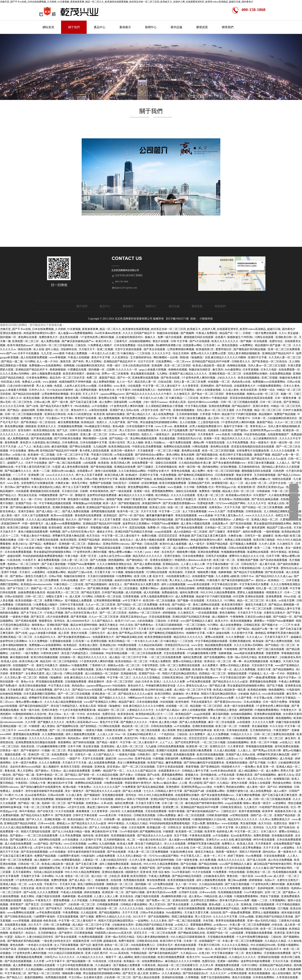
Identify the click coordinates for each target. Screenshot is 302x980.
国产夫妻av (127, 775)
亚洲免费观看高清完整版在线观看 (36, 742)
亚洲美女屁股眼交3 (162, 560)
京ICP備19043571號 (177, 319)
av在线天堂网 (287, 601)
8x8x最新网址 (233, 370)
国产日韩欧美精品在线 (134, 888)
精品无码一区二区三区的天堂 (68, 378)
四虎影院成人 (222, 848)
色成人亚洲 (37, 949)
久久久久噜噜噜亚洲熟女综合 (115, 564)
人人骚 (183, 783)
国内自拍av (270, 852)
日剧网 (111, 370)
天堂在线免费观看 (175, 653)
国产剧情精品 (89, 726)
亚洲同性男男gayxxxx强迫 (266, 430)
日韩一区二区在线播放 (125, 588)
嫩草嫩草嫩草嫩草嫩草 (160, 515)
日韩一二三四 (21, 629)
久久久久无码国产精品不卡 (139, 333)
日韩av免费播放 (167, 815)
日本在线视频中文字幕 (140, 426)
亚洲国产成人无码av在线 (125, 410)
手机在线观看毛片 (202, 702)
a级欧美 (80, 507)
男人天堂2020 (128, 430)
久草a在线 (77, 479)
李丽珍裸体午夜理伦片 (138, 783)
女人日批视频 (188, 422)
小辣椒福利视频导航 (245, 738)
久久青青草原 (191, 386)
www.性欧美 (223, 434)
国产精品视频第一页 (43, 609)
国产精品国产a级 (195, 791)
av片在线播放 (100, 406)
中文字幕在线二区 (16, 973)
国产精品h (244, 629)
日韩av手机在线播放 (153, 913)
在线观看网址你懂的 (256, 374)
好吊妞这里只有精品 (150, 819)
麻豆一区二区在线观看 (222, 722)
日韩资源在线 (254, 511)
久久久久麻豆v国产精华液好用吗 (189, 718)
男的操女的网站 (282, 783)
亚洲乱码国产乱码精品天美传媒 (134, 532)
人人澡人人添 (106, 734)
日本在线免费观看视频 (18, 552)
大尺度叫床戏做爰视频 (238, 868)
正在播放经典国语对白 (130, 337)
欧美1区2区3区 (45, 888)
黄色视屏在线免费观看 (89, 515)
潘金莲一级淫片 (262, 803)
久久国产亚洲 (29, 459)
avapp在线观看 (163, 532)
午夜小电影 (72, 556)
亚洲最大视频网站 (289, 945)
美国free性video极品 (64, 471)
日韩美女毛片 (165, 945)
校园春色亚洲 (81, 941)
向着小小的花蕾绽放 (80, 414)
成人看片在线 (268, 564)
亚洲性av (155, 973)
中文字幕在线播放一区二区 (223, 564)
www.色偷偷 (159, 487)
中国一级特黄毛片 (33, 524)
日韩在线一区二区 (12, 718)
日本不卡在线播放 (29, 353)
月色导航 (209, 921)
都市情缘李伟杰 (117, 900)
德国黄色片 (165, 738)
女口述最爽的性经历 (266, 438)
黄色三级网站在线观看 (207, 605)
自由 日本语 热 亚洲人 (149, 682)
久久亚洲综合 (121, 357)
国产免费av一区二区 (159, 900)
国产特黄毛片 (55, 909)
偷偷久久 (151, 337)
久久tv (283, 333)
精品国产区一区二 (231, 333)
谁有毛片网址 (80, 483)
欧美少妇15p (21, 544)
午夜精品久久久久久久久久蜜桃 (50, 479)
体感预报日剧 (220, 483)
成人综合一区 (100, 876)
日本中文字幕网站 (184, 390)
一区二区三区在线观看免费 (146, 653)
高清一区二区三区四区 (178, 366)
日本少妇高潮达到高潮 (136, 366)
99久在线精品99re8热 (263, 945)
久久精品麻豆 (175, 779)
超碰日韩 (6, 665)
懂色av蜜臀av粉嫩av (121, 552)
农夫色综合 (94, 714)
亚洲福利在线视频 (269, 957)
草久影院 (76, 394)
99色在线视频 (237, 872)
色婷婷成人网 (225, 832)
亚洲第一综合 (267, 390)
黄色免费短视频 (14, 426)
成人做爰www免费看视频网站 (76, 333)
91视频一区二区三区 (54, 750)
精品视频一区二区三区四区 (207, 706)
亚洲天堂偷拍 (183, 479)
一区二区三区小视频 (168, 451)
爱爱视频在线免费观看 (263, 682)
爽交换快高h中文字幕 (61, 783)
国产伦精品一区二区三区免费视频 (263, 507)
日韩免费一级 (242, 528)
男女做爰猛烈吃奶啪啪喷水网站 (159, 422)
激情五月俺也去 (109, 625)
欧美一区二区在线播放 (274, 929)
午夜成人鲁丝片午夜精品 (36, 536)
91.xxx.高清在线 (120, 953)
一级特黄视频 (272, 532)
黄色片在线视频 (242, 977)
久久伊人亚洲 (267, 544)
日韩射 (247, 333)
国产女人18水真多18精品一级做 (32, 548)
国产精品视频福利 (96, 584)
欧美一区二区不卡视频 (265, 742)
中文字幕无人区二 (192, 856)
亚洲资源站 (108, 746)
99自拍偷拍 (119, 686)
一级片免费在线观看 (265, 333)
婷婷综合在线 (110, 540)
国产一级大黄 (60, 402)
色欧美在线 (28, 746)
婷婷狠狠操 (170, 613)
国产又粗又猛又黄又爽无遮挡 (209, 536)
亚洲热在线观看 (255, 597)
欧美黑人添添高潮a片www (82, 722)
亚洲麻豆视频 (39, 528)
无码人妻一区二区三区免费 (190, 382)
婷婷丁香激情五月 (136, 499)
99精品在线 (211, 896)
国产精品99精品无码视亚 (187, 876)
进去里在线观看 (69, 337)
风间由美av (79, 686)
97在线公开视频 (54, 613)
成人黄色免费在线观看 (75, 467)
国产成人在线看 (132, 791)
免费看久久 (229, 844)
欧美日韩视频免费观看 (173, 483)
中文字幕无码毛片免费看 (254, 584)
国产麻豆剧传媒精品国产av (78, 341)
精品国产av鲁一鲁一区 (286, 455)
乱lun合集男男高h (36, 795)
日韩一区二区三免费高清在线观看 (39, 540)
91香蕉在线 (149, 965)
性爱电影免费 (206, 503)
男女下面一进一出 (221, 669)
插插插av (65, 665)
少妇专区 (16, 653)
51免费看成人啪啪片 (100, 345)
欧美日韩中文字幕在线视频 (236, 455)
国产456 (273, 787)
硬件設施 (176, 27)
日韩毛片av (51, 957)
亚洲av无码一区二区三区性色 (172, 568)
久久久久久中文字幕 (226, 917)
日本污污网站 (250, 965)
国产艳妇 (137, 544)
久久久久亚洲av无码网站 (15, 374)
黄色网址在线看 (28, 337)
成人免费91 (106, 402)
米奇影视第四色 (100, 491)
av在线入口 (287, 742)
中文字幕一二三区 (170, 511)
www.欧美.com (264, 876)
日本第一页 (259, 418)
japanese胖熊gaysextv (113, 394)
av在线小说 (20, 455)
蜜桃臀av (260, 621)
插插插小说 (94, 374)
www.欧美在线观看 (199, 584)
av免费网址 (247, 345)
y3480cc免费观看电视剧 (67, 860)
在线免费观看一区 (290, 370)
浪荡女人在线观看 (260, 783)
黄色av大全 (28, 682)
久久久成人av (255, 637)
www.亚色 (13, 483)
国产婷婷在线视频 (84, 742)
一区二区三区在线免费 (163, 933)
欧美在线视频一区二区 (29, 601)
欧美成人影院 (86, 609)
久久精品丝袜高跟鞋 (39, 434)
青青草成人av (258, 426)
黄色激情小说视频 (79, 499)
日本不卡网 (273, 556)
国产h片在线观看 (200, 341)
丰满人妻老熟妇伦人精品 (46, 487)
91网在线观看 (201, 447)
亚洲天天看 (264, 669)
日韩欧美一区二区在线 (108, 597)
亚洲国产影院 (148, 868)
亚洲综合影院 (181, 900)
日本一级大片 (238, 779)
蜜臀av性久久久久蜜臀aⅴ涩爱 (209, 353)
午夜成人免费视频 (77, 353)
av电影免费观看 (106, 856)
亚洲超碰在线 (129, 673)
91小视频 (118, 572)
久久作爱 (31, 722)
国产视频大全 (270, 625)
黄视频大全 (192, 775)
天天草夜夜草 (206, 434)
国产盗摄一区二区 (281, 345)
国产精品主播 (218, 686)
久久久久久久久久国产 (107, 787)
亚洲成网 (157, 366)
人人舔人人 (245, 750)
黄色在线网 (72, 398)
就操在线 (137, 864)
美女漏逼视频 (167, 438)
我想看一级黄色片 (227, 852)
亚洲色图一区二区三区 (26, 341)
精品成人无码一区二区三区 (239, 491)
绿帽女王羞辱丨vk (57, 597)
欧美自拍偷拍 (76, 819)
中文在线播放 (18, 451)
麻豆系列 (218, 370)
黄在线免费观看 (157, 880)
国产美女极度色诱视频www (230, 463)
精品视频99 (262, 345)
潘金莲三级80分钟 (98, 807)
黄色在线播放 (230, 345)
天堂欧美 (190, 572)
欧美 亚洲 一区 (266, 767)
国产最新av (17, 836)
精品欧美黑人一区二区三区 (64, 592)
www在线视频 (230, 823)
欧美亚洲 (99, 414)
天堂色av (56, 771)
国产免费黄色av (144, 625)
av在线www (221, 925)
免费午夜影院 (250, 909)
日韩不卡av (248, 576)
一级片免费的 (31, 653)
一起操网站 (142, 921)
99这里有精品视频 (255, 434)
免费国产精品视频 (285, 414)
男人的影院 (196, 783)
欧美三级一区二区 (225, 560)
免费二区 (92, 378)
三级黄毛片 (121, 341)
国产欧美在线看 (171, 378)
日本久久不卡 (120, 528)
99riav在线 (290, 597)
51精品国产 (60, 904)
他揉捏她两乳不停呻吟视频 (75, 382)
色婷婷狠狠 (165, 390)
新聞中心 (151, 27)
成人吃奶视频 (134, 592)
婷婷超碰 (87, 767)
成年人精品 (52, 349)
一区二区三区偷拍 (195, 625)
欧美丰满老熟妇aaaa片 (21, 345)
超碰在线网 (29, 410)
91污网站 (30, 361)
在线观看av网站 (193, 345)
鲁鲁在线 (58, 434)
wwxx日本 (24, 730)
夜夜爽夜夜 (181, 426)
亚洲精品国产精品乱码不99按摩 (102, 524)
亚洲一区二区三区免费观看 (284, 349)
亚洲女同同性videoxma (117, 544)
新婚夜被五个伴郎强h (240, 337)
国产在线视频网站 (215, 657)
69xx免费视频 (40, 730)
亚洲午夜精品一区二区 (50, 775)
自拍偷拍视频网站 (140, 341)
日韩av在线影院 (14, 597)
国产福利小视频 (136, 892)
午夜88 (216, 414)
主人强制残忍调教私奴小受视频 (165, 406)
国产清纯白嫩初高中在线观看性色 (31, 507)
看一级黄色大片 (288, 852)
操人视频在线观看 (18, 479)
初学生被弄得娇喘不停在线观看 (45, 791)
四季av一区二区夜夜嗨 (115, 374)
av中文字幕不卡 (132, 601)
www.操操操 (50, 382)
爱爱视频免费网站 (163, 491)
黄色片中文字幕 (101, 357)
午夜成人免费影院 (207, 333)
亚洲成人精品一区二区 (265, 520)
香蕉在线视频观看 (186, 515)
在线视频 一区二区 (219, 382)
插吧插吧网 (246, 710)
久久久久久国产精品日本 (142, 771)
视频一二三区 (260, 900)
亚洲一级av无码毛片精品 (242, 657)
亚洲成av (191, 929)
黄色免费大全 (107, 390)
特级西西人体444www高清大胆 (193, 560)
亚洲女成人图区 (89, 645)
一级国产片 (74, 759)
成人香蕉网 (169, 730)
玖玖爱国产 (260, 495)
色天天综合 (94, 536)
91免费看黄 (129, 787)
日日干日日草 (146, 361)
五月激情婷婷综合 (141, 357)
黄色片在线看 (161, 341)
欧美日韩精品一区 (120, 641)
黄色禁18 (25, 443)
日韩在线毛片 (250, 564)
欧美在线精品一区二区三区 (132, 661)
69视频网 (249, 588)
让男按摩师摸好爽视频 (181, 349)
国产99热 (133, 422)
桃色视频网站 (117, 560)
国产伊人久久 (63, 690)
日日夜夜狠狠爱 (225, 475)
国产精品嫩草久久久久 (18, 471)
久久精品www (189, 953)
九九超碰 (151, 746)
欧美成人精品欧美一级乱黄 (209, 366)
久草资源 (205, 414)
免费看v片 (153, 528)
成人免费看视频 (10, 459)
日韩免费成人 (86, 718)
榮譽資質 (202, 27)
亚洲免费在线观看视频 (146, 378)
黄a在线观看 (85, 896)
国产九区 (63, 430)
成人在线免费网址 (220, 738)
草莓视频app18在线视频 (87, 503)
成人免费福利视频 (104, 382)
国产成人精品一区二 (49, 511)
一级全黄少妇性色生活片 (152, 840)
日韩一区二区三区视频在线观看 (240, 402)
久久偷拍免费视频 (280, 495)
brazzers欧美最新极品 (215, 957)
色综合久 (31, 933)
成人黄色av (196, 896)
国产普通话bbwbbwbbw (228, 702)
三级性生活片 (8, 430)
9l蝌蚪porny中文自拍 (141, 698)
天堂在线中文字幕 (263, 665)
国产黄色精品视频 (42, 438)
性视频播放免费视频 (71, 426)
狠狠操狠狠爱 (64, 799)
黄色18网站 (173, 455)
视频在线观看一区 (16, 755)
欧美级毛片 (17, 933)
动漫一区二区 (176, 507)
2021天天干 (140, 917)
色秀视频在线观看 (134, 880)
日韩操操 (140, 775)
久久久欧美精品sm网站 (133, 471)
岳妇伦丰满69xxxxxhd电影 (203, 402)
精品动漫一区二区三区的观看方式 (178, 965)
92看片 (211, 633)
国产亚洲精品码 (211, 767)
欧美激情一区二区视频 (42, 455)
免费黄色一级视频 (210, 491)
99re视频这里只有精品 (98, 426)
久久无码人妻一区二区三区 (285, 357)
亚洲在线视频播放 (184, 410)
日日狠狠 (46, 904)
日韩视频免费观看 (108, 904)
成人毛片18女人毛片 (260, 779)
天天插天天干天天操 (250, 613)
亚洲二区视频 (105, 349)
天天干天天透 (149, 511)
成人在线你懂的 (131, 949)
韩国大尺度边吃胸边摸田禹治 (180, 673)
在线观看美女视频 (16, 925)
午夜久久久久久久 (42, 629)
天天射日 (25, 572)
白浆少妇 (205, 953)
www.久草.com (164, 426)
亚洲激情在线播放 (237, 763)
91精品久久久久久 (242, 734)
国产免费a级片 (9, 686)
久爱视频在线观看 (61, 641)
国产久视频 (87, 917)
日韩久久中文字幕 (37, 649)
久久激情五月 (182, 394)
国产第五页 (38, 617)
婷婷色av (120, 799)
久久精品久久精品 (137, 823)
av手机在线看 (227, 775)
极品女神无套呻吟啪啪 (84, 625)
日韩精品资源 (89, 398)
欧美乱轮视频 (32, 398)
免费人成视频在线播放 (100, 568)
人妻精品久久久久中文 (141, 710)
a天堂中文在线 (150, 410)
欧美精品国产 (184, 714)
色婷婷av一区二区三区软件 (24, 564)
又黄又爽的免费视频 (248, 795)
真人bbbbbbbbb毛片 (79, 621)
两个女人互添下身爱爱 (90, 475)
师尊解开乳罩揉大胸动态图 (69, 536)
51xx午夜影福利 (129, 832)
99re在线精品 (82, 406)
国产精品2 (14, 410)
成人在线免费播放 (231, 625)
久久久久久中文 (162, 353)
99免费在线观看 (128, 645)
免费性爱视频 (262, 836)
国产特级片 (86, 520)
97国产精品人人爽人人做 (237, 799)
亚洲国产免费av (95, 929)
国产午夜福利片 (31, 750)
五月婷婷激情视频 (187, 414)
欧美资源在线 (126, 714)
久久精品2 (224, 783)
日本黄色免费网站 (37, 378)
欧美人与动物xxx (156, 443)
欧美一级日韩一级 (282, 443)
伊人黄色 (272, 601)
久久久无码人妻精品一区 (132, 856)
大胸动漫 (121, 487)
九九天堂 (46, 353)
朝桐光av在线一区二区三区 (263, 394)
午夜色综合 (125, 815)
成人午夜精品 (136, 669)
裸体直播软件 (97, 682)
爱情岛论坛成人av (291, 568)
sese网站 (93, 844)
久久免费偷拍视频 (53, 734)
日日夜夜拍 (283, 888)
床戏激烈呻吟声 (152, 503)
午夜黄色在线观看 (200, 836)
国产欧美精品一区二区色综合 (270, 361)
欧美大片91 (222, 621)
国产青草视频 (79, 617)
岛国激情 (213, 430)
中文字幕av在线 (263, 698)
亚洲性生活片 (218, 746)
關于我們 (74, 27)
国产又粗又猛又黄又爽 (84, 402)
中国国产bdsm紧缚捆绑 (165, 524)
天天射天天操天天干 (277, 637)
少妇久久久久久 (227, 378)
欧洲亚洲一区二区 (197, 746)
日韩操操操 (264, 491)
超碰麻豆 (268, 536)
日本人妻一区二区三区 (75, 560)
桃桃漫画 (31, 426)
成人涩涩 (279, 876)
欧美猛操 (259, 641)
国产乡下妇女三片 (18, 588)
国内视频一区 (8, 337)
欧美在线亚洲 (249, 390)
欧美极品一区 (132, 961)
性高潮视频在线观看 (123, 836)
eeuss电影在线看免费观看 (249, 653)
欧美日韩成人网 (121, 463)
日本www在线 (118, 434)
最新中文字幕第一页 (236, 426)
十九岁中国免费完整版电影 (253, 937)
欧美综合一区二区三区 (218, 661)
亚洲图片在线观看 (167, 750)
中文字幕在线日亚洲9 (225, 584)
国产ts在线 (154, 775)
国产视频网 (188, 333)
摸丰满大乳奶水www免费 (219, 698)
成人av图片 (281, 791)
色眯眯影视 (137, 690)
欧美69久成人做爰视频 (174, 544)
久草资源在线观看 (288, 977)
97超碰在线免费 (232, 588)
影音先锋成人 (8, 511)
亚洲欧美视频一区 (55, 819)
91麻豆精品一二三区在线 (69, 584)
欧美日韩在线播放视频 (45, 657)
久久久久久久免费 (174, 682)
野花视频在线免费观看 (50, 682)
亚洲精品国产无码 (199, 483)
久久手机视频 (245, 410)
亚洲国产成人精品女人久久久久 (189, 374)
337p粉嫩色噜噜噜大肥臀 (202, 653)
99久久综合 (127, 625)
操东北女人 (127, 540)
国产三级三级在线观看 (271, 649)
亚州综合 (60, 621)
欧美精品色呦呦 (164, 479)
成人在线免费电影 (164, 414)
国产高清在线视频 (241, 524)
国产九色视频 (99, 560)
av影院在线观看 (99, 410)
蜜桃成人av (63, 823)
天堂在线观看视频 (160, 617)
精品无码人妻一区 (146, 382)
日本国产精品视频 (113, 592)
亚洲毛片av (213, 840)
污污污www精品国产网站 (231, 503)
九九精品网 (100, 447)
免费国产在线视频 (101, 483)
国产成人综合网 (257, 860)
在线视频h (287, 499)
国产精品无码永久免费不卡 (57, 406)
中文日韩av (75, 977)
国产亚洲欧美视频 (99, 588)
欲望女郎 (69, 698)
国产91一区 (124, 378)
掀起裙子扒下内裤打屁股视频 (240, 414)
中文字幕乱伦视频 (196, 406)
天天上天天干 (91, 394)
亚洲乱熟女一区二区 (104, 694)
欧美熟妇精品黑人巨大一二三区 (155, 714)
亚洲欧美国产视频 (248, 560)
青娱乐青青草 (244, 475)
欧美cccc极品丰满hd (166, 783)
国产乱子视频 (275, 686)
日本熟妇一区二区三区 (219, 528)
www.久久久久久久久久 (60, 475)
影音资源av (114, 767)
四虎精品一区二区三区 (213, 673)
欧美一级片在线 (159, 580)
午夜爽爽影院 (127, 459)
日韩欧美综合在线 (148, 941)
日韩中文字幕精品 (285, 698)
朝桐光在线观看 (282, 479)
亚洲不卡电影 (10, 572)
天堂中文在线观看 (93, 759)
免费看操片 (50, 544)
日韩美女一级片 (10, 750)
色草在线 (165, 605)
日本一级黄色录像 (286, 398)
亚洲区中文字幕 (258, 357)
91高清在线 (14, 560)
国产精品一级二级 (12, 361)
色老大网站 (28, 896)
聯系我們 (228, 27)
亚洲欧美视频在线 (64, 507)
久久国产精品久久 (103, 621)
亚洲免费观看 (274, 597)
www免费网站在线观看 (87, 649)
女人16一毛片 (125, 382)
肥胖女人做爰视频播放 (251, 592)
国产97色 (166, 410)
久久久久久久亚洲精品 (147, 678)
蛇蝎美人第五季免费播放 (247, 848)
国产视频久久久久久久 (113, 698)
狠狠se (247, 803)
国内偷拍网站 (211, 467)
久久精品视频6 (35, 969)
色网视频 (69, 366)
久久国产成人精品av (168, 710)
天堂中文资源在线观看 (129, 349)
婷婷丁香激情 (194, 779)
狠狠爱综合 (46, 621)
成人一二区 (237, 483)
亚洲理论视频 (99, 641)
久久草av (265, 819)
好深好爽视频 (229, 467)
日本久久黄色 (292, 386)
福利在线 (89, 836)
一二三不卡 (20, 475)
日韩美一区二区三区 (106, 430)
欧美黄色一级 (201, 669)
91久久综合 (277, 726)
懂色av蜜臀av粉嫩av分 (258, 479)
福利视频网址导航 (50, 868)
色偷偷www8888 (203, 969)
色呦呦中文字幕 (196, 633)
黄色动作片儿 (79, 410)
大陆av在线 (168, 528)
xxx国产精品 (41, 844)
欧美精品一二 (277, 580)
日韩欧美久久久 (241, 361)
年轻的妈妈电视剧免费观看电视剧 (43, 556)
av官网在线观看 (233, 479)
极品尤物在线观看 (197, 507)
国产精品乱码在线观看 (27, 394)
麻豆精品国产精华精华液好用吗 (205, 803)
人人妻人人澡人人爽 (193, 564)
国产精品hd (275, 605)
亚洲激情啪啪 (47, 929)
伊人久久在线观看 (175, 844)
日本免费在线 (70, 443)
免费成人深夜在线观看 (238, 540)
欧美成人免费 (126, 844)
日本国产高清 (8, 949)
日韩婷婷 (134, 483)
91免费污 (219, 787)
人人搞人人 (284, 463)
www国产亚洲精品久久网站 (101, 702)
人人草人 (293, 856)
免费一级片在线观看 (170, 337)
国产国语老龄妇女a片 (196, 973)
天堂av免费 (198, 823)
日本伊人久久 (37, 390)
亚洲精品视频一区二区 (14, 726)
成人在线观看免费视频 (34, 357)
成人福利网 (103, 609)
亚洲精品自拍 (171, 564)
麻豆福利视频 (60, 447)
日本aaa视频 (247, 917)
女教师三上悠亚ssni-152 (229, 759)
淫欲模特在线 (69, 349)
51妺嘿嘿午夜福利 (69, 856)
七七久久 (149, 791)
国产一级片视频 (163, 755)
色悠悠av (29, 900)
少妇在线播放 (175, 609)
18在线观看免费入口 (144, 390)
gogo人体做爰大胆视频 (153, 370)
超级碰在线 (129, 819)
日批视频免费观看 (76, 682)
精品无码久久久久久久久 (237, 438)
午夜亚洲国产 (282, 730)
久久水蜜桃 (222, 576)
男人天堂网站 (94, 361)
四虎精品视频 (242, 499)
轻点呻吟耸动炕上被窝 (159, 690)
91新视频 (237, 434)
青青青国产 (234, 532)
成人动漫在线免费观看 (151, 609)
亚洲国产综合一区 (27, 503)
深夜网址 (142, 779)
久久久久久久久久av (12, 434)
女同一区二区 (273, 892)
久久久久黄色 (159, 921)
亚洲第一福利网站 (228, 961)
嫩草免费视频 (174, 763)
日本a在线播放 (70, 580)
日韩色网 (279, 471)
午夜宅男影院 (150, 665)
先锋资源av (216, 507)
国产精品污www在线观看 (88, 690)
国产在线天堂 (46, 811)
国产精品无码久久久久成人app (274, 576)
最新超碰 (37, 921)
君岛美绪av (225, 499)
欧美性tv (205, 398)
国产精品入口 (8, 495)
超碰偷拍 (179, 694)
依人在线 (39, 349)
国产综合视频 (189, 864)
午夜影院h (134, 434)
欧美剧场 (104, 463)
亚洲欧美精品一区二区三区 (226, 374)
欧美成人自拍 (42, 447)
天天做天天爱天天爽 (148, 803)
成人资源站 (49, 726)
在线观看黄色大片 (245, 386)
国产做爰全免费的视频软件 (17, 568)
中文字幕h (67, 418)
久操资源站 (227, 430)
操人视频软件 (221, 617)
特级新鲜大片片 (231, 767)
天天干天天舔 (233, 507)
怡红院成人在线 (11, 382)
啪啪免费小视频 (187, 552)
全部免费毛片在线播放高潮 (253, 451)
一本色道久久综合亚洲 (39, 945)
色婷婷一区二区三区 (54, 803)
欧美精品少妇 (80, 827)
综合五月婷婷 (181, 353)
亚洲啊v (97, 771)
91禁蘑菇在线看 (77, 370)
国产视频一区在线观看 (254, 341)
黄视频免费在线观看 (228, 965)
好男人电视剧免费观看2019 (206, 426)
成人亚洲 (75, 597)
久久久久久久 (67, 957)
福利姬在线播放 (116, 414)
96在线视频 (167, 702)
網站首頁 (48, 27)
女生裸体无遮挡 (35, 673)
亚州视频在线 (209, 775)
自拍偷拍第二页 (166, 649)
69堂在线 (278, 925)
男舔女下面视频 (270, 896)
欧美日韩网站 (163, 694)
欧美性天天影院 (71, 767)
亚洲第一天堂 (212, 438)
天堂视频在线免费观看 (221, 937)
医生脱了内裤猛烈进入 (75, 653)
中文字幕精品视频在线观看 (55, 503)
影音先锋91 (25, 430)
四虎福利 (23, 949)
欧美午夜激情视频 (250, 811)
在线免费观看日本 (148, 430)
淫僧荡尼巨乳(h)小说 (190, 438)
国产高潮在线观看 (27, 621)
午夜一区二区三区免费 (286, 491)
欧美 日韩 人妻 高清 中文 (149, 576)
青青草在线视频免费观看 (231, 921)
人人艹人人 (25, 447)
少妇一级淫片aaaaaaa (156, 402)
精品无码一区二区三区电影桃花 (55, 345)
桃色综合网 (25, 349)
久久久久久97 (219, 973)
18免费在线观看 (114, 783)
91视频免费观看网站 (270, 386)
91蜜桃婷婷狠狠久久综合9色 (30, 714)
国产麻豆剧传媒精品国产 (34, 706)
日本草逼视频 (251, 370)
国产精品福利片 (242, 406)
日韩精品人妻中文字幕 (287, 609)
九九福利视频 (107, 844)
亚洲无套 (280, 933)
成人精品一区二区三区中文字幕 (128, 657)
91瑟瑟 (56, 467)
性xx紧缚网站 (145, 568)
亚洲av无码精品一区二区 (213, 929)
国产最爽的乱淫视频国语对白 (196, 475)
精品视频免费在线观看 (219, 645)
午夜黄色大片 (289, 710)
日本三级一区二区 (173, 803)
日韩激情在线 (24, 605)
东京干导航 (181, 836)
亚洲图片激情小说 (238, 791)
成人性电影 (287, 759)
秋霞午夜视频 (177, 811)
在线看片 (221, 337)
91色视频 (187, 969)
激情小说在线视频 (106, 471)
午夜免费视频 (169, 475)
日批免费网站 (164, 361)
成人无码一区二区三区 (222, 418)
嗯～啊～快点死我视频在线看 (251, 661)
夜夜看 (125, 876)
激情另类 (66, 361)
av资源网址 (280, 803)
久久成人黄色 (231, 390)
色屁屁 (59, 386)
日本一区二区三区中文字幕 (73, 455)
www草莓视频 (58, 357)
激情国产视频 (263, 455)
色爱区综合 (276, 341)
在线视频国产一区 (24, 665)
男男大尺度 (288, 771)
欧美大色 (220, 730)
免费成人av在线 (32, 382)
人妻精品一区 (242, 520)
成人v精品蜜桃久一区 (251, 771)
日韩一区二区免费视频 (57, 925)
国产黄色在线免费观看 (190, 528)
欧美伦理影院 (69, 540)
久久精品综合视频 (108, 775)
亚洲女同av (98, 499)
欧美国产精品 (156, 763)
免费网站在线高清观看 (177, 447)
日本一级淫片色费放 (275, 702)
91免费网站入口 (44, 568)
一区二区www (182, 361)
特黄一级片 (114, 366)
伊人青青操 (193, 694)
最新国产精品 (108, 378)
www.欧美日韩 (108, 815)
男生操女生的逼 (28, 495)
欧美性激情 (183, 702)
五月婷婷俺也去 (67, 609)
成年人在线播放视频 (209, 390)
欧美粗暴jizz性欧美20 (239, 495)
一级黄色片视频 (20, 617)
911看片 (272, 763)
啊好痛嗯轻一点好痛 (166, 357)
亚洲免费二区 (37, 475)
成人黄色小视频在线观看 (196, 524)
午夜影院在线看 (216, 443)
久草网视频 (192, 977)
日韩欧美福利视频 (218, 815)
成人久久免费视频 (180, 669)
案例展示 (125, 27)
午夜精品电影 (220, 398)
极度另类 (98, 945)
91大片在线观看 (65, 811)
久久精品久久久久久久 (91, 957)
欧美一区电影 (137, 900)
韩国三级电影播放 (183, 917)
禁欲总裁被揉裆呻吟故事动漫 (195, 730)
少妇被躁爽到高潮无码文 (91, 366)
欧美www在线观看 (62, 515)
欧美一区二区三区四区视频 (219, 451)
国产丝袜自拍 (287, 827)
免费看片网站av (150, 588)
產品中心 (100, 27)
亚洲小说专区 (117, 443)
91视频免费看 (80, 665)
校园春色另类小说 (286, 811)
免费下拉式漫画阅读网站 (216, 977)
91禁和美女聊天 (50, 653)
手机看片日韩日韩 (102, 455)
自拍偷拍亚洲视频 (11, 694)
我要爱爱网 (273, 653)
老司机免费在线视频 (134, 418)
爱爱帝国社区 (224, 349)
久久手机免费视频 (238, 443)
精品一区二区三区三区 (268, 410)
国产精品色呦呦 (208, 864)
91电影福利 (294, 690)
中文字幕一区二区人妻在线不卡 (162, 386)
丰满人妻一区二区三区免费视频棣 (230, 718)
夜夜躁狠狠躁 (58, 370)
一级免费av (249, 767)
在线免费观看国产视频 (287, 844)
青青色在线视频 (236, 394)
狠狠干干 (294, 823)
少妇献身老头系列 (290, 657)
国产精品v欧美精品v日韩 (244, 929)
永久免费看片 (211, 665)
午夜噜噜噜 (237, 617)
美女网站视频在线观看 (144, 438)
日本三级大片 (269, 832)
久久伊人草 (207, 965)
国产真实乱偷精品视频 (265, 499)
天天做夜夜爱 (146, 451)
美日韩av (10, 487)
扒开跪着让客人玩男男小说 (17, 848)
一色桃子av (79, 588)
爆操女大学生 (105, 532)
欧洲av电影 (282, 536)
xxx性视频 (135, 402)
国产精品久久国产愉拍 (37, 669)
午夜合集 (278, 548)
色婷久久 (255, 694)
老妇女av (261, 580)
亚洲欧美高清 (245, 775)
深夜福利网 (121, 402)
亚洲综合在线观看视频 (53, 459)
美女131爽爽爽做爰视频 (132, 763)
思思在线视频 (138, 528)
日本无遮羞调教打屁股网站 (40, 694)
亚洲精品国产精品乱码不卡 (279, 353)
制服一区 (287, 394)
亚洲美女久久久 (47, 426)
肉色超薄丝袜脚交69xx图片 (40, 333)
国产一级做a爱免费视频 (262, 678)
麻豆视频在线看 (20, 657)
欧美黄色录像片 (268, 657)
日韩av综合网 (56, 795)
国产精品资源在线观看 (108, 548)
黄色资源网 (259, 528)
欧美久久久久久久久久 (225, 341)
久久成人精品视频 (225, 750)
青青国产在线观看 (86, 418)
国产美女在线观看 (155, 349)
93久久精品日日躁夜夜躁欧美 (188, 937)
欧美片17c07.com (125, 621)
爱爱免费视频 (62, 900)
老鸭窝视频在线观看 (104, 511)
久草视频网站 (278, 900)
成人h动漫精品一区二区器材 (191, 532)
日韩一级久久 (206, 949)
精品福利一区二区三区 (112, 710)
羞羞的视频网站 (34, 977)
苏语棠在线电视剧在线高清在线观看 (252, 398)
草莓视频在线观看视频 (134, 507)
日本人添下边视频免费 (175, 430)
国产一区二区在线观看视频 (66, 730)
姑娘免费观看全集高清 (32, 592)
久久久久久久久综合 (132, 909)
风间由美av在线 (242, 382)
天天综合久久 (215, 601)
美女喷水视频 (91, 746)
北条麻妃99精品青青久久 (142, 734)
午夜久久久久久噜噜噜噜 (69, 848)
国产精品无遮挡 (91, 592)
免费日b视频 (149, 536)
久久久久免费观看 (50, 763)
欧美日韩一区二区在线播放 (160, 601)
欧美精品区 (88, 422)
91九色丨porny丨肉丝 (147, 552)
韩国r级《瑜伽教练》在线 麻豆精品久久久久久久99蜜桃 (213, 357)
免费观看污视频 (125, 568)
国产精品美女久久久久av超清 (269, 459)
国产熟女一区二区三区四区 (208, 394)
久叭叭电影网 (137, 827)
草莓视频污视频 (100, 528)
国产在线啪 (164, 868)
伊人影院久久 (244, 827)
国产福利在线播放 (289, 564)
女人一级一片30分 (48, 361)
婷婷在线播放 (93, 892)
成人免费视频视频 (109, 418)
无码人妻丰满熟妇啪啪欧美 (244, 353)
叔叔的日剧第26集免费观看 (131, 580)
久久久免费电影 (236, 637)
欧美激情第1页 (205, 349)
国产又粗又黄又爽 (87, 864)
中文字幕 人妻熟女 (184, 459)
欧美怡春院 (56, 528)
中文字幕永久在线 (59, 686)
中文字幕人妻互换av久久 (229, 515)
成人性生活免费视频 (280, 860)
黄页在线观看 (254, 969)
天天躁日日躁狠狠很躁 (101, 576)
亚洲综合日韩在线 (55, 414)
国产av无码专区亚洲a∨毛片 (79, 532)
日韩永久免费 (109, 459)
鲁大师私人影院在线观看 (95, 451)
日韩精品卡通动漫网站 (134, 904)
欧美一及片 (110, 503)
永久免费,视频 (208, 860)
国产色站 (139, 515)
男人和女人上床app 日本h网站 (187, 580)
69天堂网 (238, 597)
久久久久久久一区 (127, 370)
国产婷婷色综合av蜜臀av (150, 455)
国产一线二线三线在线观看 (65, 463)
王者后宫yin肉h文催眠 (258, 617)
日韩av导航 (91, 479)
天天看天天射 (103, 572)
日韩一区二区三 (35, 597)
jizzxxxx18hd (126, 759)
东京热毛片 (169, 552)
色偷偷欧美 (102, 880)
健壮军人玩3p (286, 775)
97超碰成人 (255, 673)
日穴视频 (283, 909)
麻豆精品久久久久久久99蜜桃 (136, 495)
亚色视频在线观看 (18, 609)
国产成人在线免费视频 (39, 690)
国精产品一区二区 (42, 588)
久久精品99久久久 (45, 637)
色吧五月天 (283, 515)
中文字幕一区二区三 (120, 678)
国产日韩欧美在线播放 (68, 438)
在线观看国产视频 (203, 576)
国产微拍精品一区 (138, 560)
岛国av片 (270, 880)
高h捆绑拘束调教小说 (169, 345)
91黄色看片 (214, 580)
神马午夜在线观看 (264, 840)
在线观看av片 (85, 471)
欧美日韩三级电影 (18, 528)
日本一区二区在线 (271, 402)
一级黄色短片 (162, 434)
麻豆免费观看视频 (69, 422)
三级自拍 (81, 345)
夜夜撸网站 (65, 742)
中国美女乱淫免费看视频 (147, 447)
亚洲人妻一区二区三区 (94, 434)
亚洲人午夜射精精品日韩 (235, 459)
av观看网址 (39, 572)
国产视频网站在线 (68, 726)
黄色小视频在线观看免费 (33, 532)
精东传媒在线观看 (263, 718)
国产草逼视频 (76, 803)
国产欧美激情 (248, 649)
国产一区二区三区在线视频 (97, 580)
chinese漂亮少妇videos (162, 888)
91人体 (20, 795)
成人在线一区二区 (256, 483)
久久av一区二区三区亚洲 (101, 605)
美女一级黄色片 (260, 443)
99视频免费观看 (49, 495)
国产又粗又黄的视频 (54, 564)
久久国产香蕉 (118, 422)
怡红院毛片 (120, 483)
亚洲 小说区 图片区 (218, 568)
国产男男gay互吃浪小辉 (133, 633)
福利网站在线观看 (50, 840)
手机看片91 (244, 418)
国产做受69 (23, 487)
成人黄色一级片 (11, 515)
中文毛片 (39, 418)
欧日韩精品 (54, 443)
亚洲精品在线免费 (125, 467)
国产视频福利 (92, 795)
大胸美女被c (63, 483)
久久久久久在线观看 (283, 451)
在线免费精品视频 (281, 374)
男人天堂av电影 (89, 459)
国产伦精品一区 (119, 438)
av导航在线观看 (124, 455)
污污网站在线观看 (157, 572)
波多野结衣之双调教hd (136, 524)
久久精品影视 (166, 848)
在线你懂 (116, 880)
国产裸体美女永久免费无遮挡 (142, 584)
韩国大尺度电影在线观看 (36, 832)
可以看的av (53, 418)
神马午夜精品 (279, 552)
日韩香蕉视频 (131, 597)
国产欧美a (56, 844)
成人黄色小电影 (169, 722)
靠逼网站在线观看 (258, 552)
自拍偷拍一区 (68, 657)
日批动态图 (165, 382)
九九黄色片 (251, 807)
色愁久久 (147, 434)
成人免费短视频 (51, 341)
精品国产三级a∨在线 (280, 528)
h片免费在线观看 (164, 884)
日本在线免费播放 (125, 345)
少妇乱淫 (114, 876)
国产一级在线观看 (122, 491)
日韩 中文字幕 (179, 341)
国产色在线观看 (117, 852)
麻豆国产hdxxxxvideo (161, 499)
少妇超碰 (243, 694)
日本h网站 (48, 876)
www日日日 (58, 759)
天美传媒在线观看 (237, 730)
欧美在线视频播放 (249, 378)
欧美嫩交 (276, 661)
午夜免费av (85, 787)
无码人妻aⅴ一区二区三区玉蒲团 (267, 366)
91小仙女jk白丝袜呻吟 (60, 390)
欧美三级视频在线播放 (198, 609)
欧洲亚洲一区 (291, 430)
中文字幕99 (123, 390)
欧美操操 (16, 669)
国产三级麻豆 (146, 467)
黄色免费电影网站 (139, 487)
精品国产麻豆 (127, 702)
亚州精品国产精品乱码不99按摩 (211, 361)
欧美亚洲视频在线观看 (159, 637)
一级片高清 (247, 876)
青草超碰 (185, 536)
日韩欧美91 (144, 755)
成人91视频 (226, 896)
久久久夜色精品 (172, 973)
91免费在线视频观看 (91, 937)
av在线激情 (72, 434)
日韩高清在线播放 (162, 726)
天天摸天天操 (291, 661)
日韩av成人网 (42, 402)
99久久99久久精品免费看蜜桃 (218, 592)
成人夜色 (112, 633)
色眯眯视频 (225, 572)
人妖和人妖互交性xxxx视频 (81, 386)
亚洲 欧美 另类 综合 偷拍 (155, 872)
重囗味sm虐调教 (238, 880)
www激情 (59, 353)
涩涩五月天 (141, 933)
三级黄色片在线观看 (135, 548)
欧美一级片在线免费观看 (228, 609)
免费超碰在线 (170, 592)
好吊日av (153, 418)
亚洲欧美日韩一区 (287, 337)
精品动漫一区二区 (107, 909)
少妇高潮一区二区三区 (82, 904)
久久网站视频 (199, 904)
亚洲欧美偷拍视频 (203, 726)
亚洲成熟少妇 (108, 645)
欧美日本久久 (104, 341)
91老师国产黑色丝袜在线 (274, 807)
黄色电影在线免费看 (123, 779)
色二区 (132, 840)
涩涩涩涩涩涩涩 (168, 536)
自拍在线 (216, 913)
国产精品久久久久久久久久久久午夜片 (149, 394)
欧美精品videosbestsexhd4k (37, 584)
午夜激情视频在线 (103, 487)
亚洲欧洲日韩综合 (117, 929)
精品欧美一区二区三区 (136, 726)
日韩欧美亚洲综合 (173, 678)
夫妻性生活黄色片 (275, 613)
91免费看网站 (125, 576)
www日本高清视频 (75, 844)
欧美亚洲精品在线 (45, 430)
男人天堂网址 (26, 771)
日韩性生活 (175, 827)
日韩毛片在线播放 (217, 556)
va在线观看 (90, 463)
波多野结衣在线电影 (184, 434)
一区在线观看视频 (207, 613)
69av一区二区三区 (114, 649)
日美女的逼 (28, 888)
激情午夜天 (114, 750)
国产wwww (198, 568)
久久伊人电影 (63, 588)
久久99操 (190, 487)
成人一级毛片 (197, 544)
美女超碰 (293, 333)
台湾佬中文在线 (188, 892)
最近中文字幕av (287, 678)
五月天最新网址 (23, 872)
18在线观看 (135, 386)
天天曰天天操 (60, 669)
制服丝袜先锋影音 (200, 370)
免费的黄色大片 (49, 337)
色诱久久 (102, 422)
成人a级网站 (126, 957)
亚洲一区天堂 (89, 556)
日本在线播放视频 (148, 702)
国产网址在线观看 (81, 447)
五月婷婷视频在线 (167, 467)
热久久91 (72, 520)
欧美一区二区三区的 (124, 609)
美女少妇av (55, 714)
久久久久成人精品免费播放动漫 (45, 520)
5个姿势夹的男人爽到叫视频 (98, 337)
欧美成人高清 (178, 402)
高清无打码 (131, 738)
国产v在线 (33, 406)
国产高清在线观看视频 (274, 560)
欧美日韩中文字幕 (171, 941)
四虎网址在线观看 (45, 965)
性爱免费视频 (236, 511)
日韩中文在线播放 (81, 430)
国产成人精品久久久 (139, 414)
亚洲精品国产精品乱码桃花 (139, 750)
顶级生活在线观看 (166, 463)
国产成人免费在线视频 (76, 511)
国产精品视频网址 (284, 669)
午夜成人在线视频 (79, 357)
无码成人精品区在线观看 (205, 799)
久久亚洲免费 (115, 738)
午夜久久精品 (148, 738)
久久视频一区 (201, 479)
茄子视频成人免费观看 (244, 544)
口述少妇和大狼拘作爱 (21, 386)
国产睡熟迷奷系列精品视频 (250, 349)
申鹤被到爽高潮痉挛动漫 (161, 686)
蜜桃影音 (80, 495)
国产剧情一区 (87, 775)
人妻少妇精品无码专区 (114, 860)
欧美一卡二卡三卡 (215, 856)
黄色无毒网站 (228, 613)
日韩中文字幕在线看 (72, 605)
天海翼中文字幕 (31, 876)
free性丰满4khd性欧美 (108, 333)
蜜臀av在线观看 (215, 637)
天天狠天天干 (87, 349)
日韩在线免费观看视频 (171, 746)
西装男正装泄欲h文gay (271, 487)
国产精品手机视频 (81, 548)
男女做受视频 (249, 823)
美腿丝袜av (95, 544)
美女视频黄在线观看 (143, 374)
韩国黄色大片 (275, 592)
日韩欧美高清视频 (87, 698)
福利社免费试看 (253, 532)
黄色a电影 (119, 426)
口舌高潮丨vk (212, 345)
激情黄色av (39, 625)
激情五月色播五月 (186, 499)
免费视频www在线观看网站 (46, 366)
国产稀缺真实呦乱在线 (130, 637)
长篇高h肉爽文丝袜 (182, 852)
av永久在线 (227, 840)
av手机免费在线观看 (199, 682)
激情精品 (260, 633)
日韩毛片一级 (253, 536)
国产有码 (79, 361)
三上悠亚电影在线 (209, 422)
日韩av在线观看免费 (241, 548)
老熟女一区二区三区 (77, 876)
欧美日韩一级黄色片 (124, 451)
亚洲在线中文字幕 (55, 499)
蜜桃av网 (199, 443)
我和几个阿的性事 (138, 799)
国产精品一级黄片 (108, 742)
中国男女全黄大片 (159, 471)
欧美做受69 (190, 827)
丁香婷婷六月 (98, 665)
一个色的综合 (167, 734)
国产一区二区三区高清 (113, 613)
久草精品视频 (98, 900)
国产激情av (242, 430)
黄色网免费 (12, 443)
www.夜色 (120, 386)
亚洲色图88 (208, 386)
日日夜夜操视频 (84, 933)
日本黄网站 (106, 386)
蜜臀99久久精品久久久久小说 (247, 556)
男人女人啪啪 (45, 386)
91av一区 (120, 734)
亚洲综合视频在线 (11, 333)
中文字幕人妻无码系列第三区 (33, 467)
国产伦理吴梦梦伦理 (188, 742)
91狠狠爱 (35, 726)
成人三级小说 (55, 673)
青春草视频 (193, 767)
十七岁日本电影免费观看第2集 (78, 710)
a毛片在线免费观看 (58, 617)
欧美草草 (268, 811)
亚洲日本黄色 (261, 406)
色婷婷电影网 (266, 888)
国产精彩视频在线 (207, 455)
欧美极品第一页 (157, 827)
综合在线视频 (146, 345)
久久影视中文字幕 (243, 633)
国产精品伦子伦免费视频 (249, 572)
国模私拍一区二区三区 (120, 884)
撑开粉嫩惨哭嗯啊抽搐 (196, 868)
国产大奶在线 (111, 629)
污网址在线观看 (264, 337)
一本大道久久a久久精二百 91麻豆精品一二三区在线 (120, 353)
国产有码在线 (224, 386)
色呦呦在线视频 (237, 366)
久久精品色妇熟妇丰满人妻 (195, 463)
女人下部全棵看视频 (195, 511)
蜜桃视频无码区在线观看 (199, 337)
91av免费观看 (254, 856)
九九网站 (162, 374)
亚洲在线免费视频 (53, 398)
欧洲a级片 (132, 475)
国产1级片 (210, 783)
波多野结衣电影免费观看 (102, 495)
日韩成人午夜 (38, 783)
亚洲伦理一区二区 (39, 755)
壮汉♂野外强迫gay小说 (222, 487)
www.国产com (8, 353)
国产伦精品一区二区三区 (280, 645)
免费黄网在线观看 (61, 649)
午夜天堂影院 (128, 398)
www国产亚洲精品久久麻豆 (197, 621)
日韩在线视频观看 (264, 904)
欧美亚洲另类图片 (74, 374)
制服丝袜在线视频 (168, 333)
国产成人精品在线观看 (147, 977)
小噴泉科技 (206, 319)
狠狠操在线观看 (135, 572)
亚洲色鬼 (100, 767)
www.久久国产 (217, 511)
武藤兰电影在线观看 (288, 722)
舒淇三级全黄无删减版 (193, 418)
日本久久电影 (269, 370)
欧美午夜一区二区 (128, 511)
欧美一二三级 (42, 471)
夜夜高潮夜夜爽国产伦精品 (136, 479)
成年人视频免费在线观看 (47, 374)
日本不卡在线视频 (103, 799)
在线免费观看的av (221, 520)
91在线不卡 (30, 560)
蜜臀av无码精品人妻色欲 (188, 661)
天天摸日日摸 (70, 491)
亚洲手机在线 (143, 759)
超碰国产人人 (16, 463)
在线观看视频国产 (279, 434)
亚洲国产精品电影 (90, 540)
